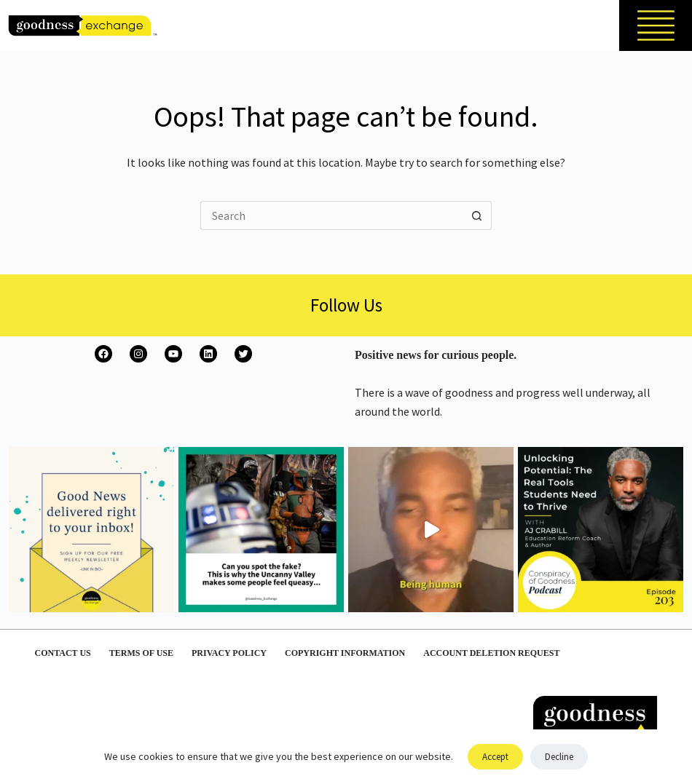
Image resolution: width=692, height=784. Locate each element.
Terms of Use (141, 653)
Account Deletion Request (491, 653)
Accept (495, 757)
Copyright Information (345, 653)
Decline (559, 757)
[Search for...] (331, 215)
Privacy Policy (229, 653)
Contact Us (63, 653)
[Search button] (477, 215)
